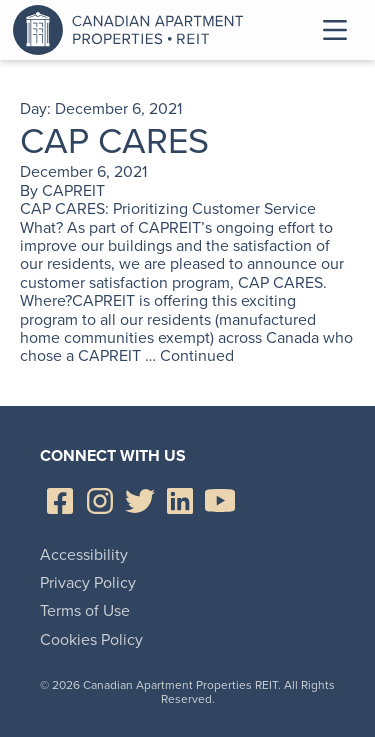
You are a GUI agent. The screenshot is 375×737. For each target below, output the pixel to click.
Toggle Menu (335, 30)
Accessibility (84, 554)
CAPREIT (73, 190)
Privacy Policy (88, 582)
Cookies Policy (91, 639)
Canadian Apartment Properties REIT (133, 30)
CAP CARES (114, 140)
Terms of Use (85, 610)
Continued (197, 355)
